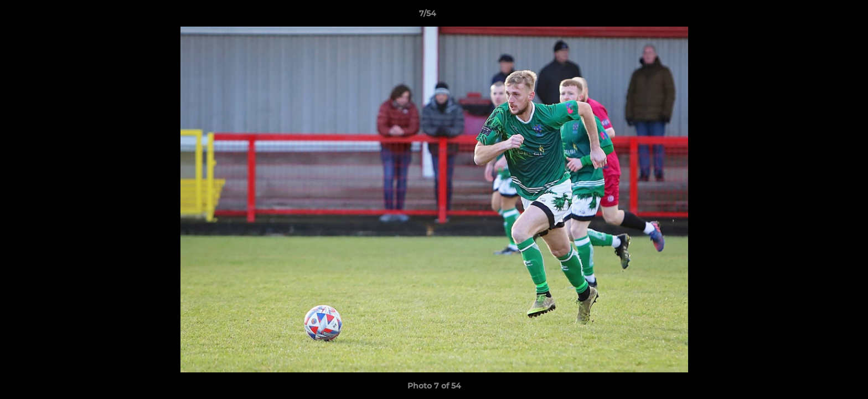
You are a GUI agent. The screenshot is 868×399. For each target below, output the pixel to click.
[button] (821, 16)
